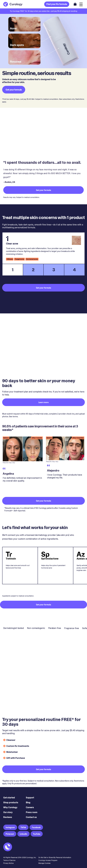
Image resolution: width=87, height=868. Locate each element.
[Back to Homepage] (13, 4)
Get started (9, 798)
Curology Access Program (48, 860)
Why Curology (10, 807)
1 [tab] (13, 270)
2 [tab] (33, 270)
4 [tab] (74, 270)
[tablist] (43, 270)
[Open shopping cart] (75, 4)
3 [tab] (54, 270)
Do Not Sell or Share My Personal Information (55, 858)
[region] (43, 464)
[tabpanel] (43, 248)
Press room (32, 812)
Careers (30, 807)
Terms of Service (9, 860)
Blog (28, 803)
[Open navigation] (81, 4)
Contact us (31, 817)
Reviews (8, 817)
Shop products (11, 803)
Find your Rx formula (57, 4)
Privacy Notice (8, 863)
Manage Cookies (44, 863)
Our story (8, 812)
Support (30, 798)
